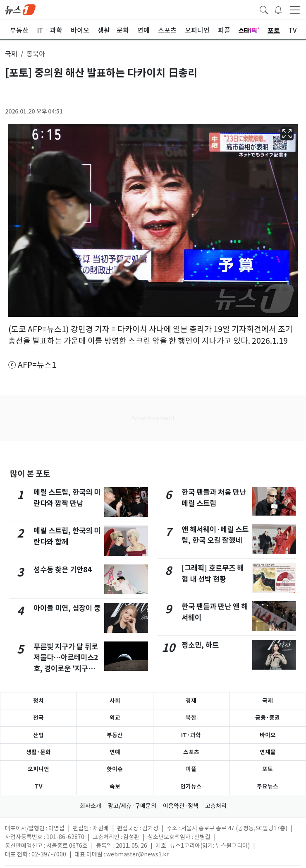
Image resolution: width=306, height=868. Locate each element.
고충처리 (216, 806)
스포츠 (191, 752)
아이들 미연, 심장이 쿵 (67, 608)
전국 (38, 718)
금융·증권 (268, 718)
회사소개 (91, 806)
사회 (115, 701)
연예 (115, 752)
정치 (38, 701)
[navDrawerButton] (295, 10)
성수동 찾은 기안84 (62, 570)
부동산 (115, 735)
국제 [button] (11, 54)
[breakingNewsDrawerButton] (278, 9)
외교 (115, 718)
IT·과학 (191, 735)
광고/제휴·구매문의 (132, 806)
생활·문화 (38, 752)
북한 (191, 718)
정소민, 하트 (200, 645)
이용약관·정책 (181, 806)
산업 (38, 735)
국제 (268, 701)
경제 (191, 701)
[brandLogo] (20, 9)
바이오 (268, 735)
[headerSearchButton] (264, 9)
